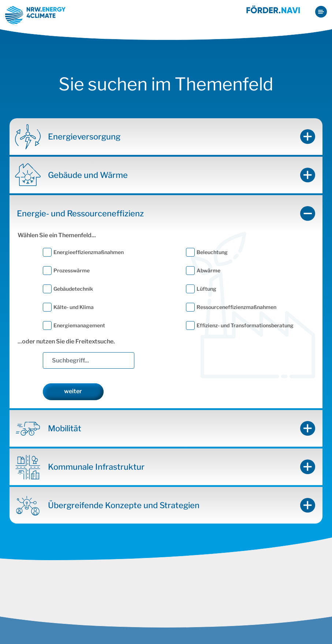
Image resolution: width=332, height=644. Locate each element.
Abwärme (208, 271)
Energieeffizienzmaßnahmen (89, 253)
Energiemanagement (79, 326)
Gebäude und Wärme (88, 176)
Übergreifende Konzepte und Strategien (124, 506)
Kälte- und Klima (74, 308)
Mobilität (65, 429)
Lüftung (206, 289)
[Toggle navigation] (321, 12)
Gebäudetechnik (73, 289)
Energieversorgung (84, 137)
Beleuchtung (212, 253)
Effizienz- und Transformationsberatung (245, 326)
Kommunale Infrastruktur (96, 468)
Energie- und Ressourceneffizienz (80, 214)
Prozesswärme (72, 271)
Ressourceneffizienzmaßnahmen (236, 308)
